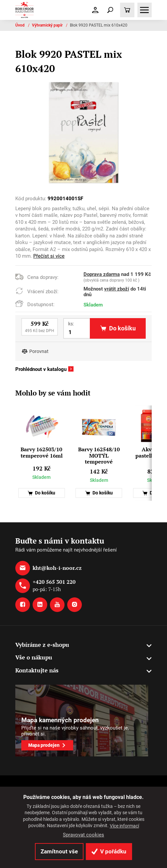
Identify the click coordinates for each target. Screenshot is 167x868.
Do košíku (41, 493)
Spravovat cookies (83, 835)
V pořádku (109, 851)
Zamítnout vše (59, 851)
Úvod (20, 25)
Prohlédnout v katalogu (41, 369)
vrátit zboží (117, 289)
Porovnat (39, 351)
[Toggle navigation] (110, 10)
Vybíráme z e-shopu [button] (42, 645)
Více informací (124, 826)
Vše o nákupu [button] (34, 657)
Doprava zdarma (102, 274)
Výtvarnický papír (48, 25)
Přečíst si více (49, 256)
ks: (71, 324)
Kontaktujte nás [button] (37, 670)
